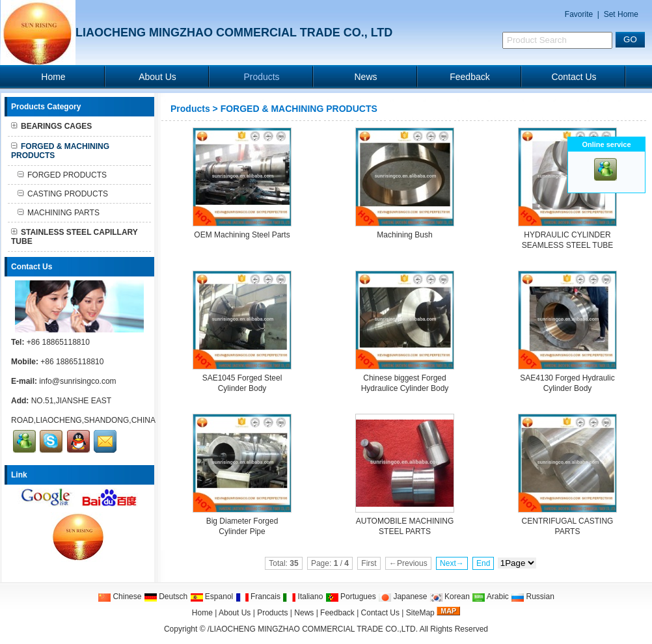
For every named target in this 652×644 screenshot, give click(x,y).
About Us (157, 77)
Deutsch (166, 597)
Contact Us (574, 77)
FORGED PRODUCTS (62, 175)
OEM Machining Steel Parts (242, 235)
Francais (258, 597)
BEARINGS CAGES (51, 126)
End (483, 563)
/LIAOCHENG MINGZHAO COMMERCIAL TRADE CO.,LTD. (313, 629)
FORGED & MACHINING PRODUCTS (299, 109)
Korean (450, 597)
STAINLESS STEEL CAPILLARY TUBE (75, 237)
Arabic (490, 597)
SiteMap (420, 613)
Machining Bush (404, 235)
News (365, 77)
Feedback (469, 77)
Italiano (303, 597)
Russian (533, 597)
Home (53, 77)
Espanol (212, 597)
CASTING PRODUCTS (63, 194)
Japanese (402, 597)
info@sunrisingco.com (77, 381)
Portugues (351, 597)
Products (261, 77)
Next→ (452, 563)
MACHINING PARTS (59, 213)
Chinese (119, 597)
